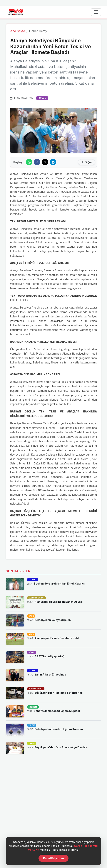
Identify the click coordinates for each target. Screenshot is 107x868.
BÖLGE (42, 98)
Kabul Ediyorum (53, 860)
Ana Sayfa (18, 31)
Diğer (87, 162)
